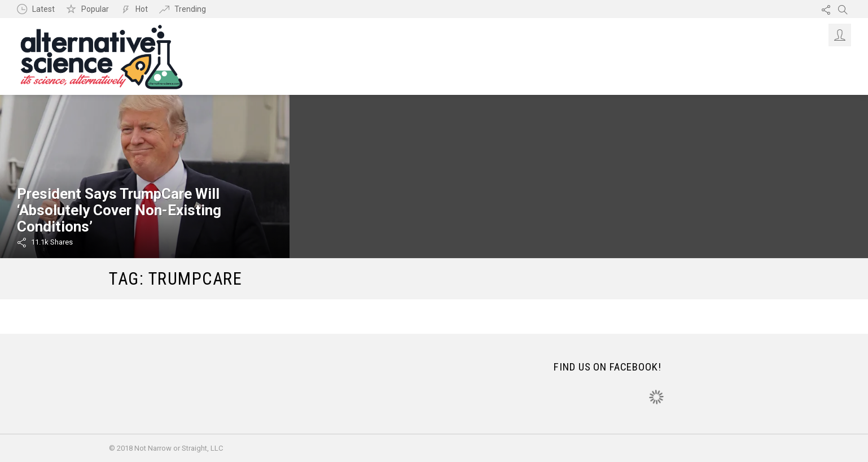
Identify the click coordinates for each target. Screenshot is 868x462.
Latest (43, 9)
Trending (190, 9)
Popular (95, 9)
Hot (142, 9)
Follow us (826, 9)
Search (843, 9)
